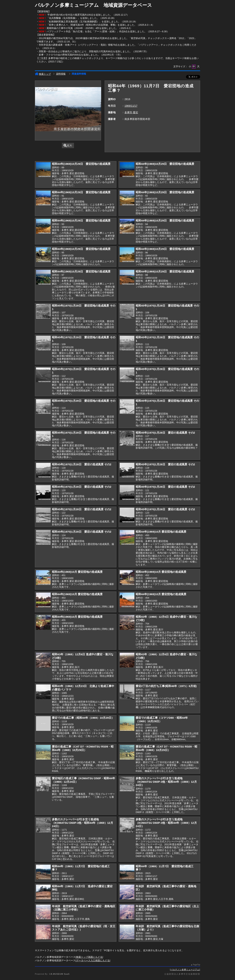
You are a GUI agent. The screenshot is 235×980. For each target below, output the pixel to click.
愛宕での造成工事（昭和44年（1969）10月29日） (83, 718)
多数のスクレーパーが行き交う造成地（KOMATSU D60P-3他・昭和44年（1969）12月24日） (166, 782)
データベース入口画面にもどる (93, 960)
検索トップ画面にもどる (89, 957)
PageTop (197, 965)
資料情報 (61, 74)
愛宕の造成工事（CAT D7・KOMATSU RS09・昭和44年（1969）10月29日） (83, 748)
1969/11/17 (131, 106)
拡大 (68, 145)
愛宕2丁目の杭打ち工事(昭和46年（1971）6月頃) (166, 686)
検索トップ (43, 74)
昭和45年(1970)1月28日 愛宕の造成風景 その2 (165, 433)
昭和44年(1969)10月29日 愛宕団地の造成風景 (81, 164)
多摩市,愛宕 (131, 112)
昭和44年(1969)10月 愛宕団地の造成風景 (161, 532)
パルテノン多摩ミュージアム (185, 970)
